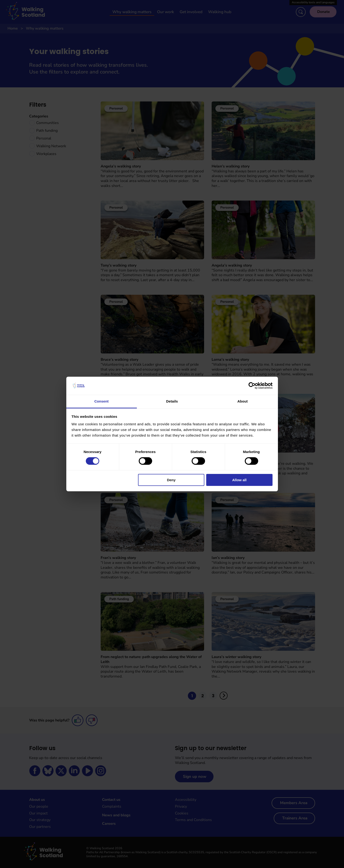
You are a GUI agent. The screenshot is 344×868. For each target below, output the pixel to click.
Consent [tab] (101, 401)
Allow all (239, 480)
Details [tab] (172, 401)
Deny (171, 480)
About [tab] (243, 401)
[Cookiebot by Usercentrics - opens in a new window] (252, 386)
